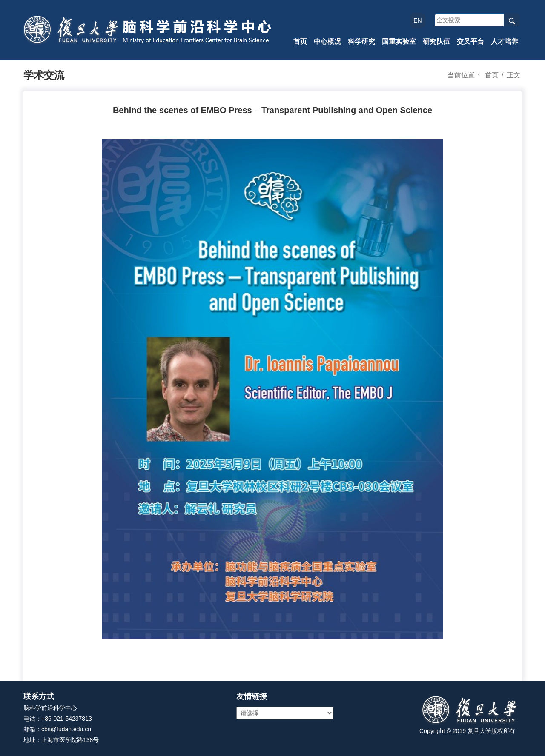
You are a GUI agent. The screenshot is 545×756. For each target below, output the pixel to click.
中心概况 (327, 41)
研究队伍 (436, 41)
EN (417, 20)
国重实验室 (399, 41)
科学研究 (361, 41)
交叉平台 (470, 41)
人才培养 (505, 41)
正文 (513, 75)
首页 (300, 41)
